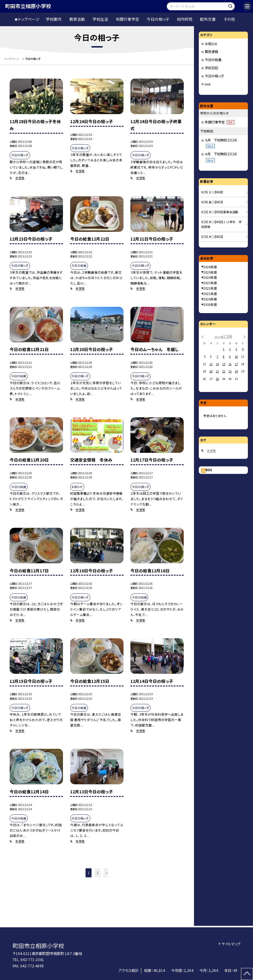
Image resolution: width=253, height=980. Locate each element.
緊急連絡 (211, 51)
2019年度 (210, 305)
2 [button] (98, 873)
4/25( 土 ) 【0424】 (212, 192)
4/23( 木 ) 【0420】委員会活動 (220, 212)
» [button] (107, 873)
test (208, 84)
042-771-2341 (32, 959)
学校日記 (211, 68)
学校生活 (100, 19)
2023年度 (210, 283)
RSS (209, 470)
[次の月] (245, 337)
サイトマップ (231, 944)
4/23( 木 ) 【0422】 (212, 237)
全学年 (20, 178)
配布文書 (208, 19)
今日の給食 (213, 60)
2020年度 (210, 299)
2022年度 (210, 288)
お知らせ (211, 44)
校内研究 (185, 19)
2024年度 (210, 277)
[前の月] (202, 337)
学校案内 (54, 19)
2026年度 (210, 267)
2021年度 (210, 294)
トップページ (29, 19)
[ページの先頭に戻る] (247, 974)
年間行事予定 (127, 19)
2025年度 (210, 272)
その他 (229, 19)
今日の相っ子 (158, 19)
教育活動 (77, 19)
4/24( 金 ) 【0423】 (212, 202)
